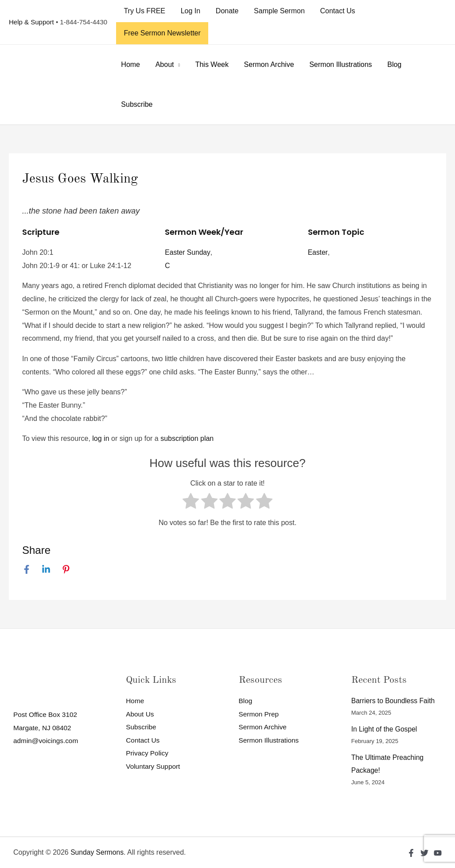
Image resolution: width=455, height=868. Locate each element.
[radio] (191, 503)
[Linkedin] (46, 569)
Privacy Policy (148, 753)
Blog (388, 64)
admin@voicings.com (47, 741)
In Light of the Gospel (385, 729)
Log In (189, 11)
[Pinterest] (66, 569)
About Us (140, 714)
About (163, 64)
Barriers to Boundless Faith (394, 701)
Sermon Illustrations (335, 64)
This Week (209, 64)
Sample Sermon (275, 11)
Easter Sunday (188, 252)
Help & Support (31, 22)
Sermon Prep (260, 714)
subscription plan (187, 438)
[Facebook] (27, 569)
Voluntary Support (154, 767)
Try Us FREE (144, 11)
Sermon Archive (265, 64)
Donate (224, 11)
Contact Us (332, 11)
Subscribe (136, 104)
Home (130, 64)
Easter (318, 252)
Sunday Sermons (98, 852)
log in (101, 438)
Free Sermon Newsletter (161, 33)
